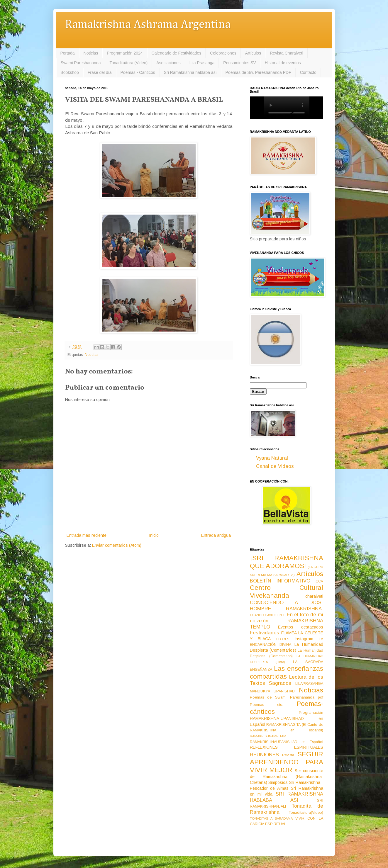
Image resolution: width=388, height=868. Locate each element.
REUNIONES (264, 755)
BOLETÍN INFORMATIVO (280, 581)
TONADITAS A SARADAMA (271, 818)
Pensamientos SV (239, 63)
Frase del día (100, 72)
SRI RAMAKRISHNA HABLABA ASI (287, 797)
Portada (68, 53)
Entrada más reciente (87, 535)
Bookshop (70, 72)
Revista (288, 755)
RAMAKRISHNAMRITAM (268, 736)
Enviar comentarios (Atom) (117, 545)
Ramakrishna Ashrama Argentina (148, 25)
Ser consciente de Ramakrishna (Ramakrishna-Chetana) (287, 777)
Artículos (253, 53)
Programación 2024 (125, 53)
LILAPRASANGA (309, 684)
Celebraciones (223, 53)
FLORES (283, 639)
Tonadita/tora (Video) (128, 63)
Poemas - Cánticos (138, 72)
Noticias (91, 53)
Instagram (304, 639)
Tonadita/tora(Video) (306, 813)
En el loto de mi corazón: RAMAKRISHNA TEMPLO (287, 621)
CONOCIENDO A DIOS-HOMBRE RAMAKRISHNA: (287, 606)
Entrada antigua (216, 535)
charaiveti (314, 596)
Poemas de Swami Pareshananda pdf (287, 697)
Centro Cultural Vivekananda (287, 592)
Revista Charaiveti (287, 53)
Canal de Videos (275, 466)
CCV (319, 581)
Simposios (278, 782)
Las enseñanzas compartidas (287, 672)
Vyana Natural (272, 458)
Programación (311, 713)
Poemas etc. (267, 705)
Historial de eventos (283, 63)
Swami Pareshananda (81, 63)
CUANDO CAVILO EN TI (268, 615)
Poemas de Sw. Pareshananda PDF (258, 72)
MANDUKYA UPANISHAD (272, 691)
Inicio (154, 535)
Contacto (308, 72)
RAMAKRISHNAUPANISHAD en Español (287, 742)
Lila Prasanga (202, 63)
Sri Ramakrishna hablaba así (190, 72)
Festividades (265, 633)
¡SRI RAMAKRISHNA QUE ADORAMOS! (287, 562)
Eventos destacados (301, 627)
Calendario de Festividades (177, 53)
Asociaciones (168, 63)
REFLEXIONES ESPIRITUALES (287, 747)
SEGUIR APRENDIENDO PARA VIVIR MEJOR (287, 762)
